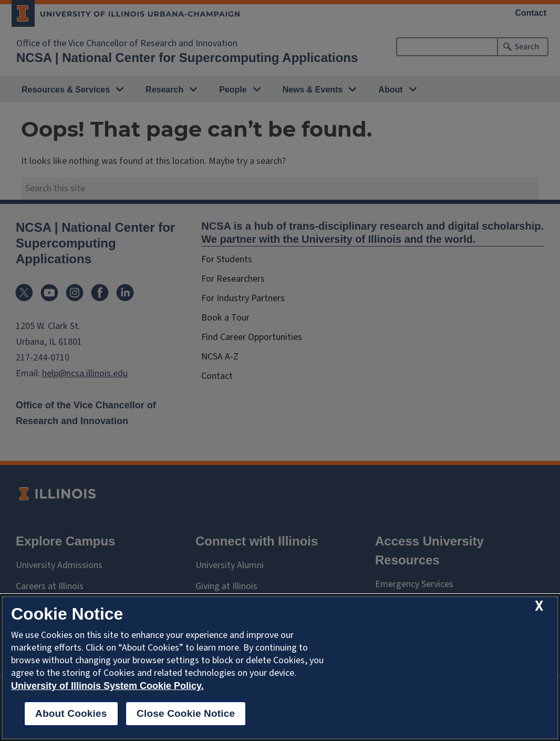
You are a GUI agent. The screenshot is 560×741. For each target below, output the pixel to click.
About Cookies (71, 713)
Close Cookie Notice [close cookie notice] (186, 713)
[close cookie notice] (539, 606)
